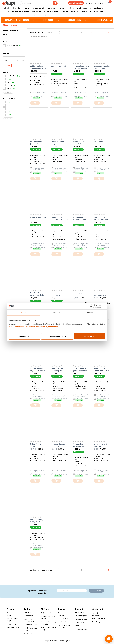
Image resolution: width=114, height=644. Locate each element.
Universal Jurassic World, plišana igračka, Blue (101, 445)
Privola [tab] (24, 312)
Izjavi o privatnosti (16, 327)
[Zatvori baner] (105, 306)
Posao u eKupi (12, 624)
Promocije (75, 11)
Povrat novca (80, 622)
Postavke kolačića (57, 336)
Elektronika (16, 8)
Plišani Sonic (99, 142)
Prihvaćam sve (90, 336)
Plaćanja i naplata (47, 613)
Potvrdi (7, 66)
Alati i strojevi (99, 8)
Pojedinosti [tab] (57, 312)
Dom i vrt (6, 11)
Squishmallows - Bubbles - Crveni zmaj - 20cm (58, 294)
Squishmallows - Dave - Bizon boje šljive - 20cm (37, 294)
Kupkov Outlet (86, 11)
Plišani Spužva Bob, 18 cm (38, 445)
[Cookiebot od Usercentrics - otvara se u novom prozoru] (92, 306)
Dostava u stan (63, 618)
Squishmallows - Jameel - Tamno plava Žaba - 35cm (37, 143)
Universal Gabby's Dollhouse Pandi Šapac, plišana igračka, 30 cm (101, 294)
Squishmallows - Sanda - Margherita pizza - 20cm (102, 370)
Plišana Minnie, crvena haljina (79, 143)
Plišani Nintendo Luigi (58, 143)
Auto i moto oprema (84, 8)
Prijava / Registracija (94, 3)
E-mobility (70, 8)
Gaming (26, 8)
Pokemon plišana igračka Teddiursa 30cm (80, 370)
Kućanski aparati (38, 8)
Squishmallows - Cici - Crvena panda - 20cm (59, 370)
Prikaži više (8, 92)
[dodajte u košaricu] (35, 103)
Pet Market (65, 11)
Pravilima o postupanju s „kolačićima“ (42, 327)
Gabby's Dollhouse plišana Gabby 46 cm (38, 67)
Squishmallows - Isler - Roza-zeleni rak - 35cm (81, 67)
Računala (6, 8)
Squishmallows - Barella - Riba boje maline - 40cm (101, 218)
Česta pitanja (28, 616)
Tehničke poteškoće (31, 625)
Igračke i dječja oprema (21, 11)
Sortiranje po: (35, 33)
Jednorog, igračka (80, 293)
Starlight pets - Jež (59, 66)
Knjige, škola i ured (51, 11)
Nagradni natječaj (13, 627)
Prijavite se (96, 591)
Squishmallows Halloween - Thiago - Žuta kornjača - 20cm (60, 218)
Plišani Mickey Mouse (38, 217)
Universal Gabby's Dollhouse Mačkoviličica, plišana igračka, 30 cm (59, 445)
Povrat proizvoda (81, 619)
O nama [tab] (90, 312)
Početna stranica (8, 15)
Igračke (34, 15)
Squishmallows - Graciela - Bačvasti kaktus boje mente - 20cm (81, 218)
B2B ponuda (98, 11)
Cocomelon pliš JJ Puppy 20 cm (37, 521)
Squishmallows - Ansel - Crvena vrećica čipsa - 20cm (80, 445)
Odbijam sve (24, 336)
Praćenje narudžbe (76, 3)
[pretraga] (55, 3)
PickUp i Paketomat (65, 622)
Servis (77, 626)
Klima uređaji (51, 8)
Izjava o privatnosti (99, 618)
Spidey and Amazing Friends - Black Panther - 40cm (102, 67)
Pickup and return (81, 629)
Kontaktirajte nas (98, 622)
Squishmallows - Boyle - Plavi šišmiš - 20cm (38, 370)
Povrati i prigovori (81, 616)
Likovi (5, 34)
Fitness (61, 8)
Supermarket (37, 11)
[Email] (72, 591)
